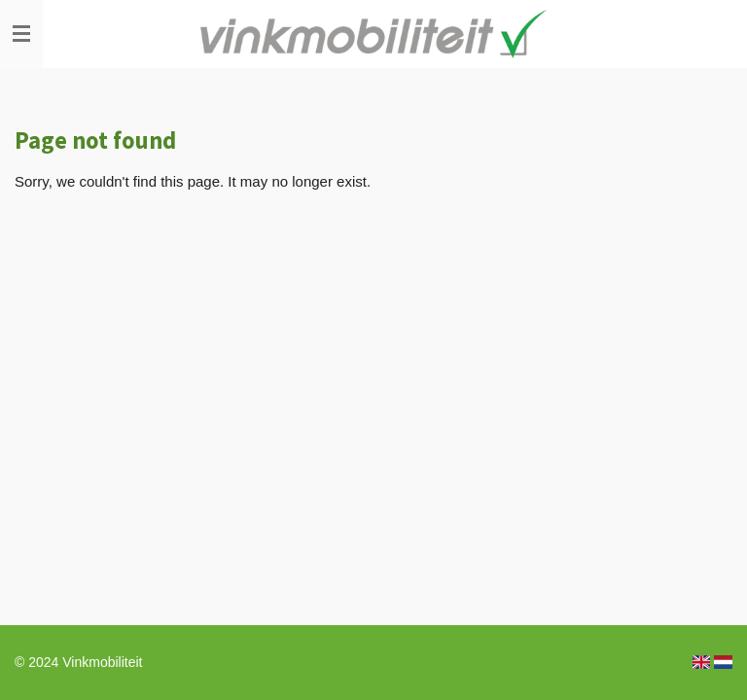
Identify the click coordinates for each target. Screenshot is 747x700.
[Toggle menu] (21, 34)
